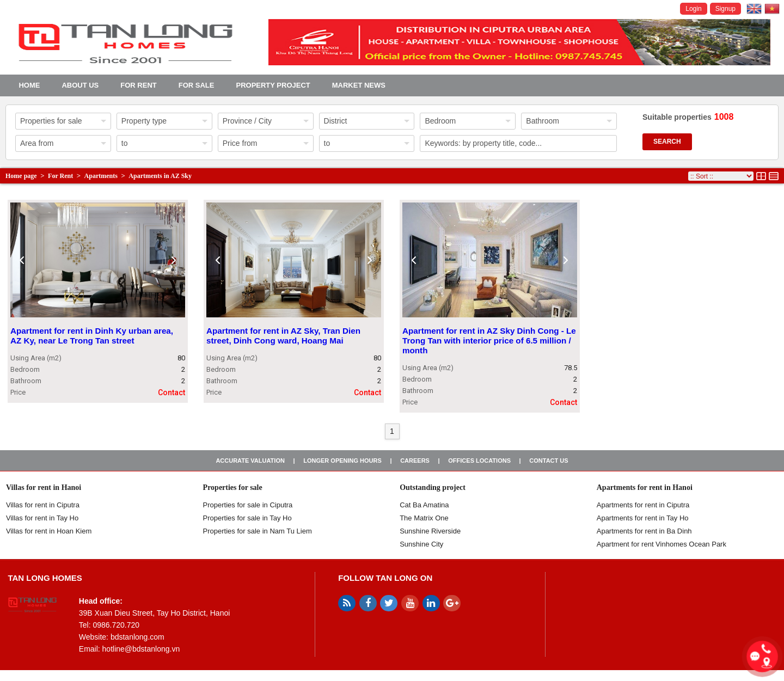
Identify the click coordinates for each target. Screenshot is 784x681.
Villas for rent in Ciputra (43, 505)
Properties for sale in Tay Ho (247, 518)
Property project (273, 85)
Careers (415, 461)
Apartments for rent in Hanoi (645, 487)
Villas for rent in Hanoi (44, 487)
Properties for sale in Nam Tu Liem (258, 531)
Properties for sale (233, 487)
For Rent (138, 85)
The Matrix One (424, 518)
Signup (725, 9)
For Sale (197, 85)
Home (29, 85)
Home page (21, 176)
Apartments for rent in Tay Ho (643, 518)
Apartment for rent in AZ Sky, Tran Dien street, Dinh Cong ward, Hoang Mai (283, 336)
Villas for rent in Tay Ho (42, 518)
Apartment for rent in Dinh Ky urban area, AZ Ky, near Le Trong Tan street (92, 336)
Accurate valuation (250, 461)
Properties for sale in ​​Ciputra (248, 505)
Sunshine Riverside (430, 531)
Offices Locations (479, 461)
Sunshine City (421, 544)
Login (693, 9)
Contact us (549, 461)
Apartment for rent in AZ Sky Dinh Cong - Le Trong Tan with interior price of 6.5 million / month (489, 340)
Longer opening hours (342, 461)
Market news (359, 85)
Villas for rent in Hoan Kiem (49, 531)
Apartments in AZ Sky (160, 176)
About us (80, 85)
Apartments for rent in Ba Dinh (644, 531)
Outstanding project (433, 487)
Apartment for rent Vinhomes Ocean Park (661, 544)
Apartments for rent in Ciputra (643, 505)
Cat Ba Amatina (424, 505)
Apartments (101, 176)
